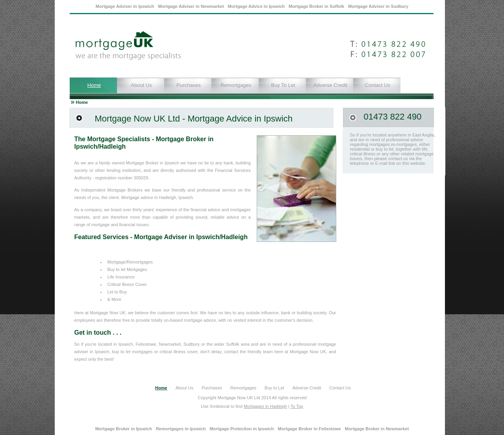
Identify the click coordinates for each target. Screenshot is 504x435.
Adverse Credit (330, 85)
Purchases (188, 85)
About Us (141, 85)
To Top (297, 406)
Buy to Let (283, 85)
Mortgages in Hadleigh (265, 406)
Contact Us (378, 85)
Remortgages (236, 85)
